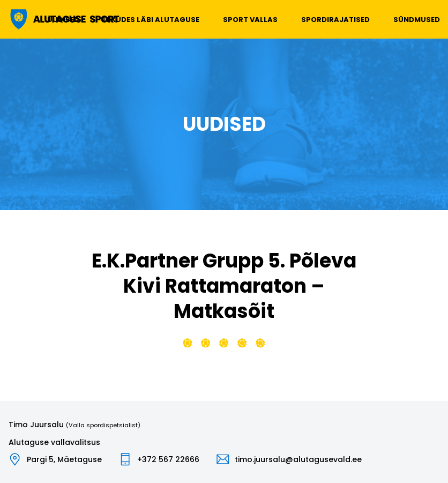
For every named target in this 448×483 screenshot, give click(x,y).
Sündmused (417, 20)
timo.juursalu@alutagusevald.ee (298, 459)
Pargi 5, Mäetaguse (64, 459)
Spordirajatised (335, 20)
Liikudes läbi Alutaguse (151, 20)
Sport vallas (250, 20)
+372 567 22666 (168, 459)
